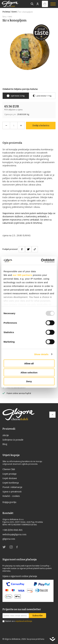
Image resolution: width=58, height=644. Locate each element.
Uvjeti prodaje (10, 474)
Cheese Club (9, 469)
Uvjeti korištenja (11, 483)
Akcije (6, 435)
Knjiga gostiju (9, 502)
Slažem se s (19, 621)
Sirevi (15, 12)
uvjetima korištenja (24, 621)
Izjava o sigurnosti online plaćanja (20, 576)
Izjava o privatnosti (12, 492)
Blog (5, 444)
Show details (41, 354)
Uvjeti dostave (10, 478)
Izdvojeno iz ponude (13, 440)
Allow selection (29, 372)
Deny (29, 381)
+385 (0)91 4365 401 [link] (12, 530)
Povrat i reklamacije (12, 487)
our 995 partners (22, 275)
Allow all (29, 363)
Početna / (7, 12)
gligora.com (9, 539)
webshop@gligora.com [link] (14, 535)
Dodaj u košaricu (41, 126)
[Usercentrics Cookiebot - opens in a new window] (41, 261)
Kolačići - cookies (11, 496)
